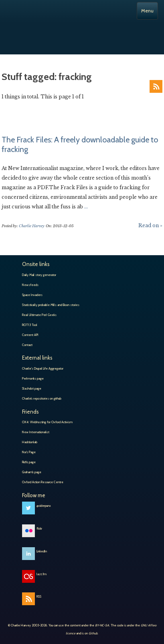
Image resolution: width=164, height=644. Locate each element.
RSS (156, 86)
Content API (30, 335)
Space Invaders (32, 295)
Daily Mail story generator (39, 275)
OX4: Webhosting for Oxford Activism (47, 422)
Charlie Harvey (82, 33)
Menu (147, 11)
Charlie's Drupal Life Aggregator (43, 368)
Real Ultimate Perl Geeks (39, 315)
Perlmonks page (33, 378)
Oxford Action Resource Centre (43, 482)
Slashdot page (32, 388)
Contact (27, 345)
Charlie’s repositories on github (42, 398)
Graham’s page (32, 472)
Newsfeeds (30, 285)
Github (93, 633)
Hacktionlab (30, 442)
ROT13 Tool (30, 325)
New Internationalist (36, 432)
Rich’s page (29, 462)
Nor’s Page (29, 452)
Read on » (150, 225)
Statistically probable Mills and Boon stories (51, 305)
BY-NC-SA (102, 625)
